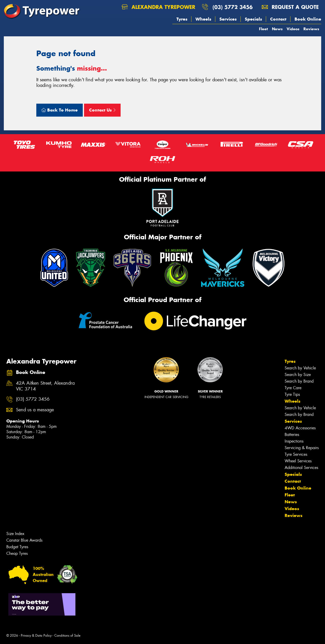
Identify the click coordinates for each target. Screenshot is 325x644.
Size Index (15, 534)
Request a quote (290, 7)
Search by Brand (299, 381)
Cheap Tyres (17, 553)
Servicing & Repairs (302, 448)
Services (228, 19)
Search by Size (298, 375)
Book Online (308, 19)
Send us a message (35, 410)
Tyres (182, 19)
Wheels (203, 19)
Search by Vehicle (300, 368)
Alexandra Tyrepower (158, 7)
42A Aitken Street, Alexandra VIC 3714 (45, 386)
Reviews (311, 29)
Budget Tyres (17, 547)
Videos (293, 29)
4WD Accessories (300, 428)
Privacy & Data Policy (36, 635)
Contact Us (102, 110)
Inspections (294, 441)
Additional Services (301, 468)
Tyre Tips (292, 394)
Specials (253, 19)
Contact (278, 19)
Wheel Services (298, 461)
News (277, 29)
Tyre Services (296, 454)
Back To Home (60, 110)
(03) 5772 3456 (233, 7)
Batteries (292, 435)
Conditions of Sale (67, 635)
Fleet (263, 29)
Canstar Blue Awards (24, 540)
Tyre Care (293, 388)
